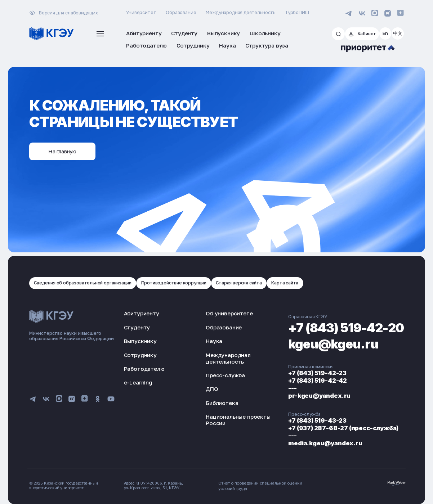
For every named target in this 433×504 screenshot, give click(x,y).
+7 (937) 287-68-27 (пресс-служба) (330, 426)
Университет (141, 12)
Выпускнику (140, 340)
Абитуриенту (142, 312)
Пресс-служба (218, 374)
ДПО (205, 388)
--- (279, 387)
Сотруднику (140, 354)
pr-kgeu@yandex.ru (306, 394)
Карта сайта (292, 282)
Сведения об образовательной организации (84, 282)
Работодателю (144, 368)
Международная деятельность (240, 12)
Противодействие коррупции (178, 282)
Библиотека (215, 402)
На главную (64, 150)
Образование (181, 12)
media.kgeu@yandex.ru (312, 441)
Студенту (137, 326)
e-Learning (138, 381)
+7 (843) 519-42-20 (339, 326)
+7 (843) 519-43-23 (304, 419)
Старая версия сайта (245, 282)
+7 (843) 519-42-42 (304, 379)
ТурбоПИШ (297, 12)
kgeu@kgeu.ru (324, 342)
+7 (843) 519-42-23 (304, 372)
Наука (207, 340)
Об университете (222, 312)
